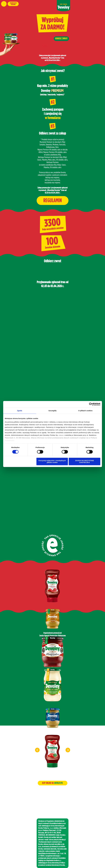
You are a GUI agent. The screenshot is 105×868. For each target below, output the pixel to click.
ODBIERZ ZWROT (61, 39)
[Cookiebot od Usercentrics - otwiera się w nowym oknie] (91, 404)
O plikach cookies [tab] (85, 411)
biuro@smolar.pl (52, 800)
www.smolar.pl (52, 803)
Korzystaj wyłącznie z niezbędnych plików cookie (52, 462)
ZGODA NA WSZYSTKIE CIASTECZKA (85, 462)
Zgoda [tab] (20, 411)
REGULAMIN (53, 201)
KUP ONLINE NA (52, 783)
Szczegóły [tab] (52, 411)
